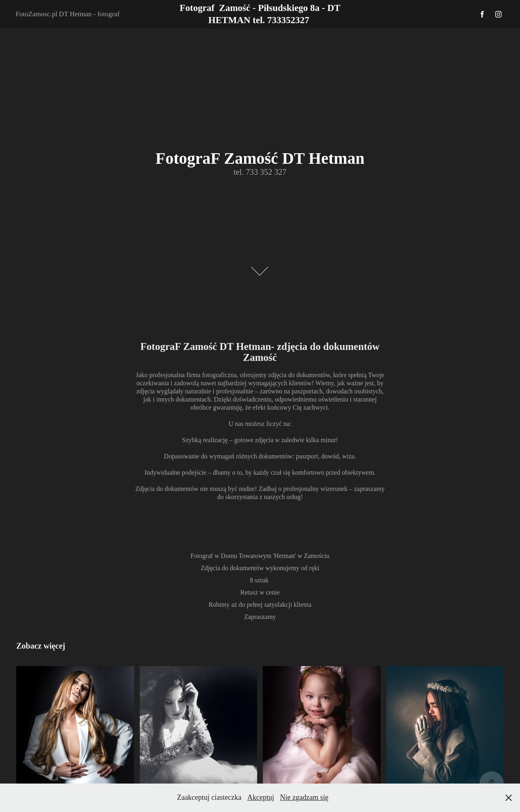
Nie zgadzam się (304, 797)
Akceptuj (261, 797)
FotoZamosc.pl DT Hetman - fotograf (67, 14)
